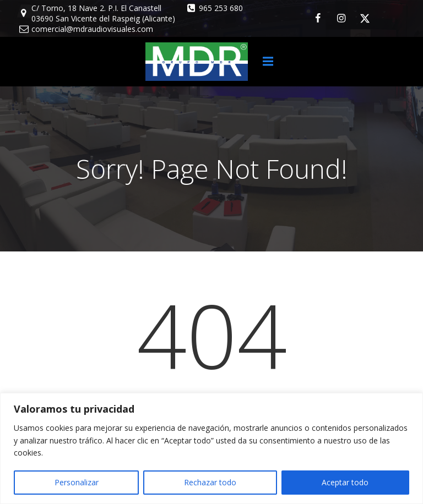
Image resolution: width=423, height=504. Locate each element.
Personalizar (77, 482)
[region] (211, 448)
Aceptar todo (345, 482)
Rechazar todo (210, 482)
